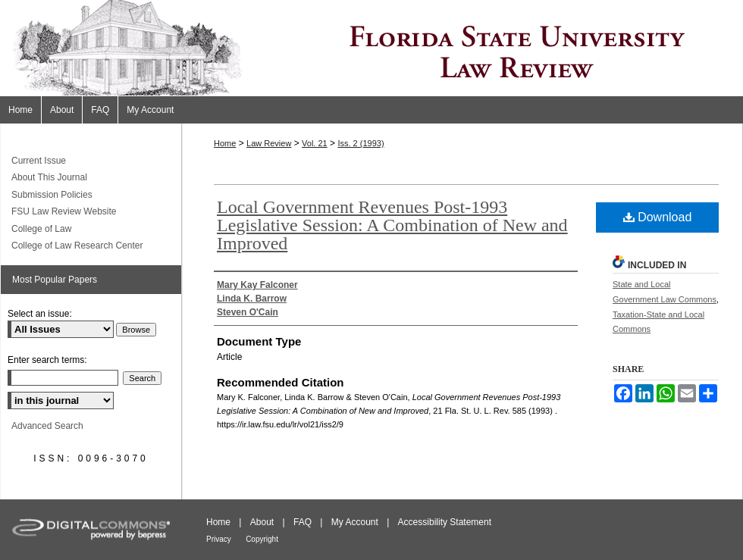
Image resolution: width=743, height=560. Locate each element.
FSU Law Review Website (64, 211)
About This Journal (49, 177)
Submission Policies (52, 195)
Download (658, 217)
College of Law (41, 229)
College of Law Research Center (77, 246)
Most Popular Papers (55, 280)
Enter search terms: (47, 360)
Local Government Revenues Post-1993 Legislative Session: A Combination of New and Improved (392, 225)
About (262, 522)
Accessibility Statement (445, 522)
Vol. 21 (315, 143)
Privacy (219, 539)
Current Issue (39, 161)
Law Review (269, 143)
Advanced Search (47, 426)
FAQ (303, 522)
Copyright (262, 539)
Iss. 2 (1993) (361, 143)
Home (225, 143)
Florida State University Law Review (371, 48)
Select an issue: (40, 314)
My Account (355, 522)
